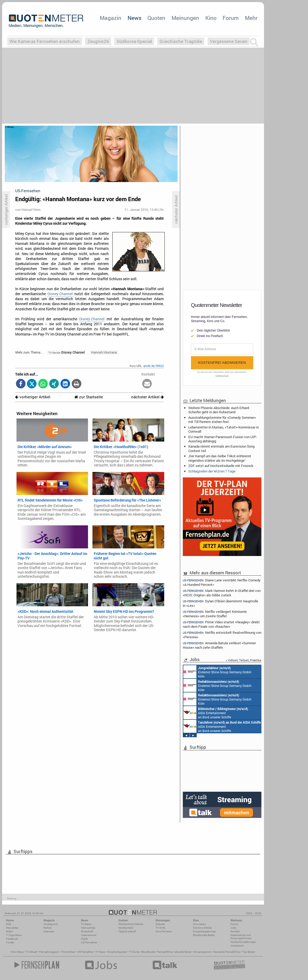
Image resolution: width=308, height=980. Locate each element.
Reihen (48, 928)
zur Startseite (89, 397)
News (134, 18)
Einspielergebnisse (204, 931)
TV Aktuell (32, 952)
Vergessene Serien (229, 41)
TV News (100, 952)
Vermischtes (88, 928)
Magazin (111, 18)
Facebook (12, 939)
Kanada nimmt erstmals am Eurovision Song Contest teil (221, 448)
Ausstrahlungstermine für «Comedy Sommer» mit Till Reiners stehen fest (222, 420)
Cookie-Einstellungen (243, 942)
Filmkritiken (68, 952)
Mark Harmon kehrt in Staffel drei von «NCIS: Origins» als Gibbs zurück (222, 593)
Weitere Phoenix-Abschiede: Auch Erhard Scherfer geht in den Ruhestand (219, 410)
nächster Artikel (147, 397)
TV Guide (134, 952)
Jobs (233, 928)
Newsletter (12, 928)
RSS (9, 924)
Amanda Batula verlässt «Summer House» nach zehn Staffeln (219, 645)
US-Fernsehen (89, 942)
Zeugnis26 (98, 41)
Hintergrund (51, 924)
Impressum (237, 946)
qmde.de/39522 (153, 366)
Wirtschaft (87, 931)
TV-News (86, 924)
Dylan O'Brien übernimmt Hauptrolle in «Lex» (221, 603)
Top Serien (249, 952)
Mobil (10, 931)
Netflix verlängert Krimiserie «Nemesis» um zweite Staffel (215, 614)
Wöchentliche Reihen (131, 924)
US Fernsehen (85, 952)
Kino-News (199, 924)
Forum (231, 18)
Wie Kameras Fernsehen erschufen (45, 41)
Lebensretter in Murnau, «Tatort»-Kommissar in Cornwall (224, 429)
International (89, 935)
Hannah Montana (104, 352)
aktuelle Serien (183, 952)
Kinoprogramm (203, 952)
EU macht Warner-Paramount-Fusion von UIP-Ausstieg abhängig (223, 439)
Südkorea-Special (134, 41)
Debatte (160, 924)
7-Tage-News (14, 935)
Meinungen (185, 18)
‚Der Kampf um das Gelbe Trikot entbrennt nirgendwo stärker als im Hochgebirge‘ (220, 458)
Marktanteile (126, 928)
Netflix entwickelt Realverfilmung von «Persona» (222, 635)
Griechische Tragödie (181, 41)
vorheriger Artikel (33, 397)
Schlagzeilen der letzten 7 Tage (212, 471)
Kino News (18, 952)
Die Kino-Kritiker (202, 928)
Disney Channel (60, 294)
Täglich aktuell (127, 931)
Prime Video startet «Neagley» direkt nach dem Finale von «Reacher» (221, 624)
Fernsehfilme (165, 952)
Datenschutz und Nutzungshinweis (241, 937)
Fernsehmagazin (49, 952)
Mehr (251, 18)
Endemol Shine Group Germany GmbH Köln (217, 672)
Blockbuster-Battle (204, 935)
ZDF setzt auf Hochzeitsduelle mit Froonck (221, 466)
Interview (49, 931)
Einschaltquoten (117, 952)
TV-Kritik (161, 928)
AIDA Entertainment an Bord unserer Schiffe (216, 713)
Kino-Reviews (164, 931)
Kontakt (235, 931)
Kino (211, 18)
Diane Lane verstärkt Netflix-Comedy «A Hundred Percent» (222, 582)
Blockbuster (148, 952)
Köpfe (84, 939)
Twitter (10, 942)
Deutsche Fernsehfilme (227, 952)
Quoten (156, 18)
